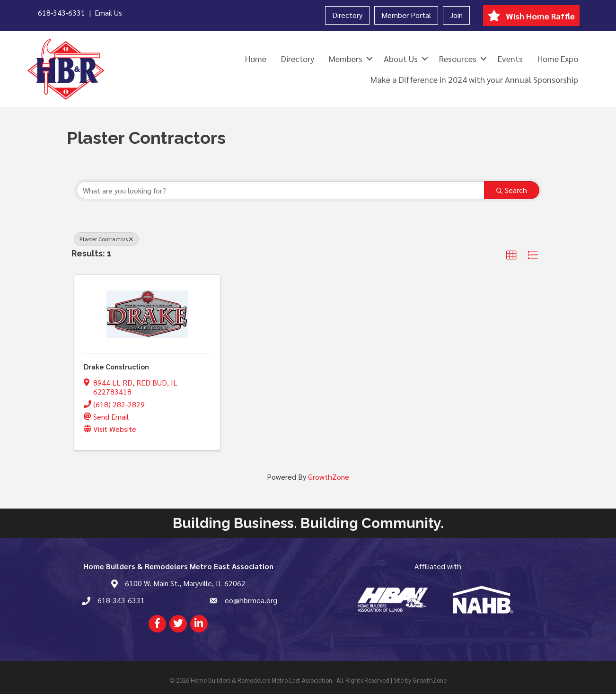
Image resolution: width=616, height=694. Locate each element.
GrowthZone (329, 477)
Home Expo (558, 58)
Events (510, 58)
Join (456, 15)
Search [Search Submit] (512, 190)
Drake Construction (116, 367)
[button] (511, 255)
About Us (401, 58)
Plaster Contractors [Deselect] (106, 239)
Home (256, 58)
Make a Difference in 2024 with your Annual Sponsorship (474, 79)
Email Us (108, 13)
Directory (347, 15)
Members (346, 58)
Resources (458, 58)
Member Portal (406, 15)
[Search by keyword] (281, 190)
